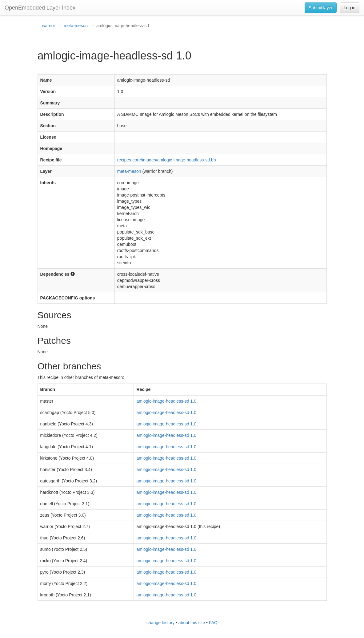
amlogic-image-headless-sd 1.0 (166, 401)
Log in (350, 8)
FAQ (213, 623)
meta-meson (76, 26)
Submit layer (321, 8)
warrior (49, 26)
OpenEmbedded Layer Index (40, 8)
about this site (192, 623)
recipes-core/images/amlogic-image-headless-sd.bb (167, 160)
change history (160, 623)
